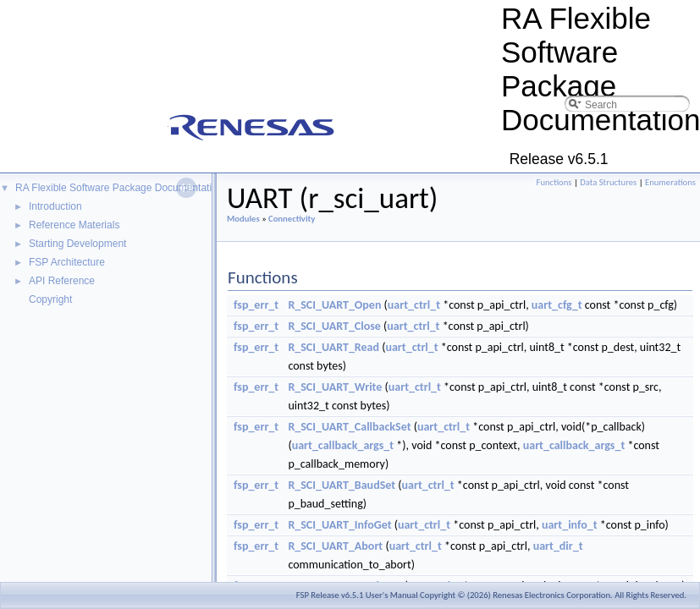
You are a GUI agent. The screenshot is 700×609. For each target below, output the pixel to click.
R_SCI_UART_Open (334, 305)
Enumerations (670, 182)
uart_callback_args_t (343, 445)
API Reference (62, 281)
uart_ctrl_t (414, 305)
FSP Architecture (67, 262)
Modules (243, 219)
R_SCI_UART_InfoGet (339, 525)
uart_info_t (570, 525)
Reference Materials (74, 225)
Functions (554, 182)
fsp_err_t (256, 305)
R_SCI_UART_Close (334, 326)
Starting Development (77, 244)
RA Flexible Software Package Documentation (119, 188)
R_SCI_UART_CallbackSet (349, 427)
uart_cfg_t (557, 305)
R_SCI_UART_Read (333, 347)
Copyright (50, 299)
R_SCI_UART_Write (335, 387)
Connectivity (292, 219)
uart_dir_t (558, 546)
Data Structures (608, 182)
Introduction (55, 206)
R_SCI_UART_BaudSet (342, 485)
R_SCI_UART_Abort (335, 546)
